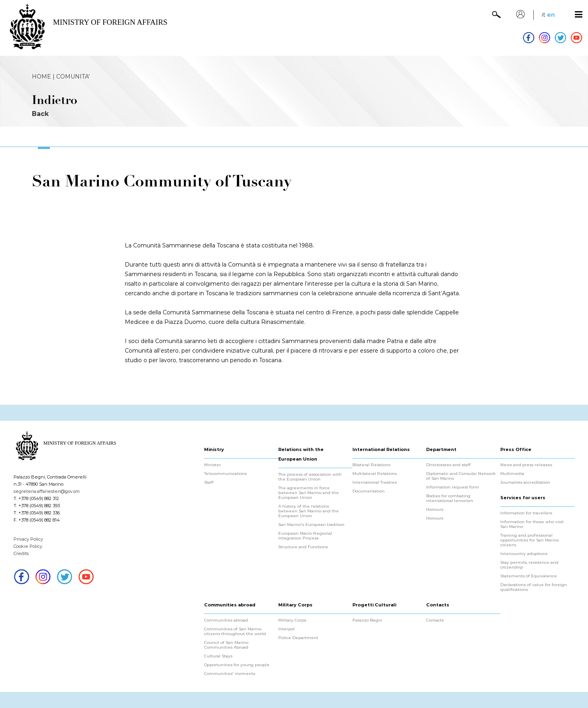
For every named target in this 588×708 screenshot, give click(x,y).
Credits (21, 553)
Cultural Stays (218, 656)
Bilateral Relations (371, 465)
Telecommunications (225, 474)
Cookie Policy (28, 546)
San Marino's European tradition (311, 525)
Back (40, 114)
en (551, 15)
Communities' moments (230, 674)
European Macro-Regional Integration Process (305, 536)
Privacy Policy (28, 539)
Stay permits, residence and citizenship (529, 565)
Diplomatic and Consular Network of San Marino (461, 476)
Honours (435, 510)
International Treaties (375, 482)
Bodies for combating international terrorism (450, 498)
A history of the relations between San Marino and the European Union (309, 511)
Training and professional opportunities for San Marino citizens (530, 540)
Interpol (286, 629)
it (544, 15)
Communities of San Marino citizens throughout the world (235, 632)
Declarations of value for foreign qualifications (534, 587)
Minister (212, 465)
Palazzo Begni (367, 620)
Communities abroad (226, 620)
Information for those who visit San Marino (532, 524)
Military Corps (292, 620)
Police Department (298, 638)
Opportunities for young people (237, 665)
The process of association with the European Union (310, 477)
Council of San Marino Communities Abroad (226, 645)
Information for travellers (526, 513)
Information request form (453, 487)
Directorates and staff (448, 465)
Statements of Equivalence (529, 576)
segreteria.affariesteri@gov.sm (47, 491)
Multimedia (512, 474)
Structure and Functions (303, 547)
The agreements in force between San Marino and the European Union (309, 493)
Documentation (369, 491)
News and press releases (526, 465)
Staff (209, 482)
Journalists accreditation (525, 482)
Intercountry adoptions (524, 554)
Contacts (435, 620)
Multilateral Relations (375, 474)
